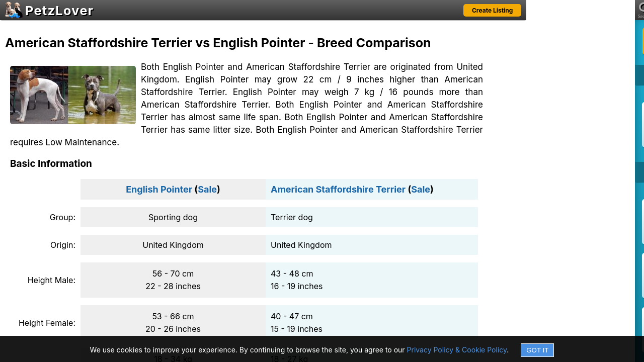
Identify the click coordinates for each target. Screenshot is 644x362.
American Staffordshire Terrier (338, 189)
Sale (207, 189)
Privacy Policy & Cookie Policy (457, 350)
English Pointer (159, 189)
